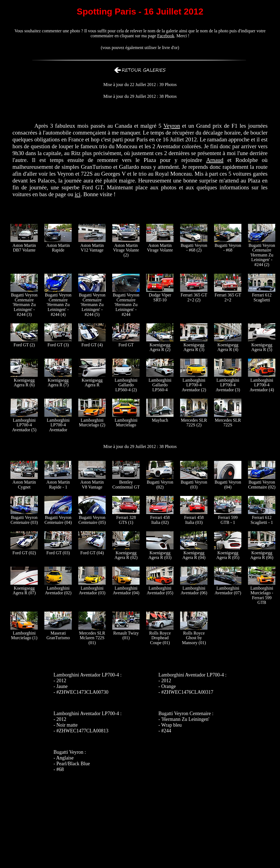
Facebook (166, 36)
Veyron (172, 126)
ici (78, 194)
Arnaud (215, 160)
